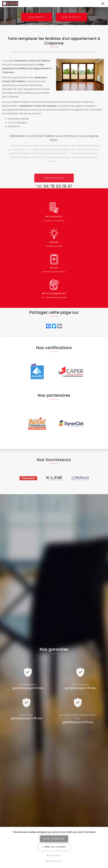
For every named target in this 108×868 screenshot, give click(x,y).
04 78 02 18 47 (72, 17)
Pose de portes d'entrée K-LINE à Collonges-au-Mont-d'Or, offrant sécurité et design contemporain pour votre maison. (55, 157)
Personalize (54, 855)
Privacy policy (54, 861)
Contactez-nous (54, 178)
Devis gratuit (36, 17)
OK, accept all (54, 839)
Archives (42, 52)
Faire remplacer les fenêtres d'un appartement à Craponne (72, 52)
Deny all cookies (54, 847)
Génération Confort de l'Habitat (24, 52)
